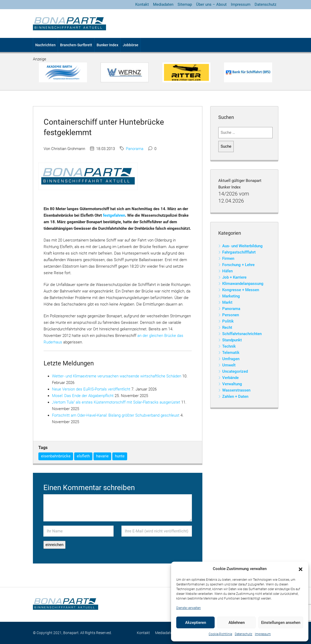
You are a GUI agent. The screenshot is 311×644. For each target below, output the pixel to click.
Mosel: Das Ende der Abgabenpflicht (83, 396)
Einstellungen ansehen (281, 623)
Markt (227, 302)
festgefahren (114, 215)
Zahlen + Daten (235, 396)
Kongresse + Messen (241, 290)
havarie (102, 456)
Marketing (231, 296)
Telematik (231, 353)
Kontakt (142, 4)
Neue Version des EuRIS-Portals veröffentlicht (91, 389)
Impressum (263, 634)
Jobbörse (131, 45)
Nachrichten (45, 45)
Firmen (228, 258)
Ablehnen (237, 623)
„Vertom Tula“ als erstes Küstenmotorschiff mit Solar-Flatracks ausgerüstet (116, 402)
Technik (229, 346)
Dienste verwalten (189, 608)
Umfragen (231, 359)
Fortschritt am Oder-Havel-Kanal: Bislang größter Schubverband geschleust (116, 415)
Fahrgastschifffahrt (239, 252)
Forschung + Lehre (238, 265)
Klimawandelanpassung (243, 284)
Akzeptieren (196, 623)
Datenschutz (243, 634)
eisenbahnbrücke (56, 456)
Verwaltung (232, 384)
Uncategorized (235, 371)
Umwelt (229, 365)
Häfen (227, 271)
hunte (120, 456)
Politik (228, 321)
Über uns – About (211, 4)
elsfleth (83, 456)
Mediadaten (163, 4)
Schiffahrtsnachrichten (242, 334)
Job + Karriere (234, 277)
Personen (231, 315)
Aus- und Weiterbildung (242, 246)
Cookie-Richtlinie (220, 634)
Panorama (135, 149)
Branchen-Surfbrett (76, 45)
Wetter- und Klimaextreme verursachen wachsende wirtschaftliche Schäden (117, 376)
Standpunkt (232, 340)
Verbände (230, 378)
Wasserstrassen (236, 390)
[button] (301, 569)
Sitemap (185, 4)
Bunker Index (107, 45)
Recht (227, 327)
